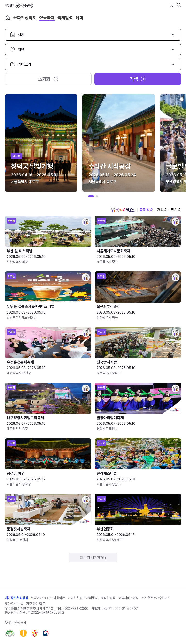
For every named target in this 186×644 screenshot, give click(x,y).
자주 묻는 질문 (36, 604)
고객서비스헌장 (128, 598)
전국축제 (47, 18)
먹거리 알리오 (123, 210)
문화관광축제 (25, 18)
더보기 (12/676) (93, 558)
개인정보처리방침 (16, 598)
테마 (79, 18)
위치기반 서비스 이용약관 (48, 598)
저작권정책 (108, 598)
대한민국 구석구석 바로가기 (19, 5)
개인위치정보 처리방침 (83, 598)
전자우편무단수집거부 (156, 598)
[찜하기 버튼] (171, 5)
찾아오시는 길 (14, 604)
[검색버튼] (179, 5)
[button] (91, 196)
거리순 (162, 210)
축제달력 (65, 18)
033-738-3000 (77, 609)
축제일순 (146, 210)
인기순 (176, 210)
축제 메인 (8, 17)
